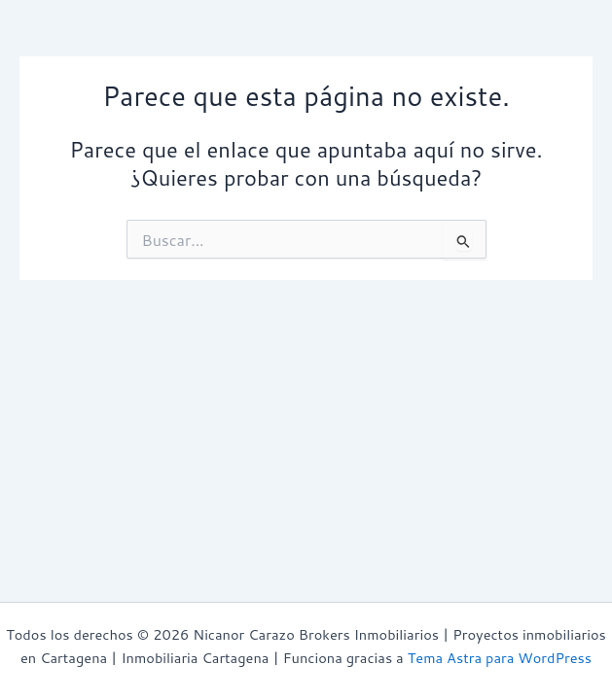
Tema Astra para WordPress (500, 658)
